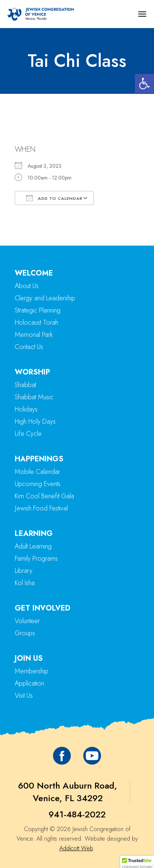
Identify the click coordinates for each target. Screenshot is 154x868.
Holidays (26, 409)
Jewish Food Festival (41, 508)
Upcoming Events (38, 484)
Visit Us (24, 696)
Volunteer (27, 621)
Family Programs (36, 558)
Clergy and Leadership (45, 298)
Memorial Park (34, 335)
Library (24, 571)
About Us (27, 286)
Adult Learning (33, 546)
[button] (144, 83)
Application (29, 683)
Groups (25, 633)
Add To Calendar (54, 198)
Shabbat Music (34, 397)
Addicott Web (76, 848)
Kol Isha (25, 583)
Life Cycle (28, 434)
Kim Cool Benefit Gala (44, 496)
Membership (31, 671)
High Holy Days (35, 421)
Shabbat (25, 385)
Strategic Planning (38, 310)
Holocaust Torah (36, 322)
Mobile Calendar (37, 472)
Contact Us (29, 347)
